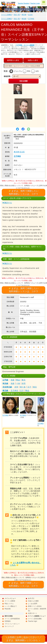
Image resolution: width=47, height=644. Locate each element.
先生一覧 (17, 15)
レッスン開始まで (11, 606)
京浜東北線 (7, 387)
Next (42, 400)
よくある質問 (33, 604)
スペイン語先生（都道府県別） (37, 610)
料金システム (9, 604)
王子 (29, 387)
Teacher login (33, 621)
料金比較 (8, 609)
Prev (5, 400)
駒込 (18, 380)
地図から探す (33, 60)
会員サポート (33, 613)
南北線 (24, 19)
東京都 (24, 15)
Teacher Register (23, 3)
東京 (24, 380)
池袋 (13, 380)
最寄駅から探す (13, 60)
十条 (18, 383)
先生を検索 (23, 81)
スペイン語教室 (7, 15)
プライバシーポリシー (12, 624)
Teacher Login (35, 3)
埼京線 (5, 383)
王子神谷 (31, 19)
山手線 (5, 380)
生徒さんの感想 (33, 601)
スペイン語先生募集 (35, 619)
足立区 (30, 15)
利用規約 (8, 621)
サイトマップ (9, 626)
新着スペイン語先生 (35, 606)
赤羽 (24, 383)
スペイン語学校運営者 (12, 619)
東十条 (23, 387)
